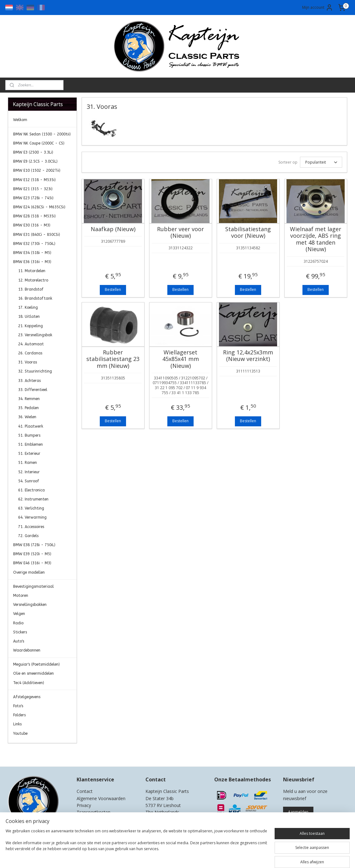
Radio (18, 623)
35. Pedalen (28, 408)
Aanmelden (298, 812)
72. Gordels (28, 536)
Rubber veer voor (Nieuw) (180, 233)
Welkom (20, 120)
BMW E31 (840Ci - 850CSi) (37, 235)
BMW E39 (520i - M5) (32, 554)
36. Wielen (27, 417)
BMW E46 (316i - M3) (32, 563)
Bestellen (113, 289)
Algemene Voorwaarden (101, 798)
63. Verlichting (31, 508)
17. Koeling (28, 307)
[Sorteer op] (321, 162)
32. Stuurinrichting (35, 371)
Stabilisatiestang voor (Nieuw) (248, 233)
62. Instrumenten (33, 499)
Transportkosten (94, 812)
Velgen (19, 614)
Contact (85, 791)
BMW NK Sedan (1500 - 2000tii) (42, 134)
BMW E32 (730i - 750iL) (34, 244)
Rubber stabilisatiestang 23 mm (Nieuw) (113, 359)
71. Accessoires (31, 527)
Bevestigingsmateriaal (33, 586)
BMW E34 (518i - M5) (32, 253)
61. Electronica (31, 490)
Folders (19, 715)
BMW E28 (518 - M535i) (34, 216)
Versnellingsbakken (30, 605)
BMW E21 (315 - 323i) (33, 189)
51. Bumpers (29, 435)
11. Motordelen (32, 271)
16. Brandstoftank (35, 298)
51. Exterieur (29, 454)
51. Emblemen (30, 444)
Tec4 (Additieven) (29, 683)
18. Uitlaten (29, 317)
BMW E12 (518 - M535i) (34, 180)
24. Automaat (31, 344)
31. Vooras (28, 362)
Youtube (20, 733)
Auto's (19, 641)
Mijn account (318, 8)
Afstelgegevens (27, 697)
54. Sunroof (29, 481)
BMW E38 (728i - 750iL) (34, 545)
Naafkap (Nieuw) (113, 229)
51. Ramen (28, 463)
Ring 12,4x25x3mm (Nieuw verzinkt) (248, 356)
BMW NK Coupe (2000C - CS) (39, 143)
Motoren (21, 596)
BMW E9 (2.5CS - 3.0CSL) (35, 161)
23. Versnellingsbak (35, 335)
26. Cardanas (30, 353)
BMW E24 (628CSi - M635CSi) (39, 207)
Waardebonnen (27, 650)
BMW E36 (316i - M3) (32, 262)
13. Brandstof (31, 289)
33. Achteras (29, 381)
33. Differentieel (33, 390)
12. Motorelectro (33, 280)
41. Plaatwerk (31, 426)
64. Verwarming (32, 517)
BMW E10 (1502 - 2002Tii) (37, 170)
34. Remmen (29, 399)
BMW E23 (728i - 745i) (33, 198)
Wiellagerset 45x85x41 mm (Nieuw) (181, 359)
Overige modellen (29, 572)
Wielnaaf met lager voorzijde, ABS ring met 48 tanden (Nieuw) (316, 239)
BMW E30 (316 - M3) (32, 225)
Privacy (84, 805)
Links (17, 724)
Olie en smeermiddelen (33, 673)
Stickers (20, 632)
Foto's (18, 706)
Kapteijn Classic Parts (32, 753)
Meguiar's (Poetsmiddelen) (36, 664)
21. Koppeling (30, 326)
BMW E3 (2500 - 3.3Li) (33, 152)
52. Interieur (29, 472)
